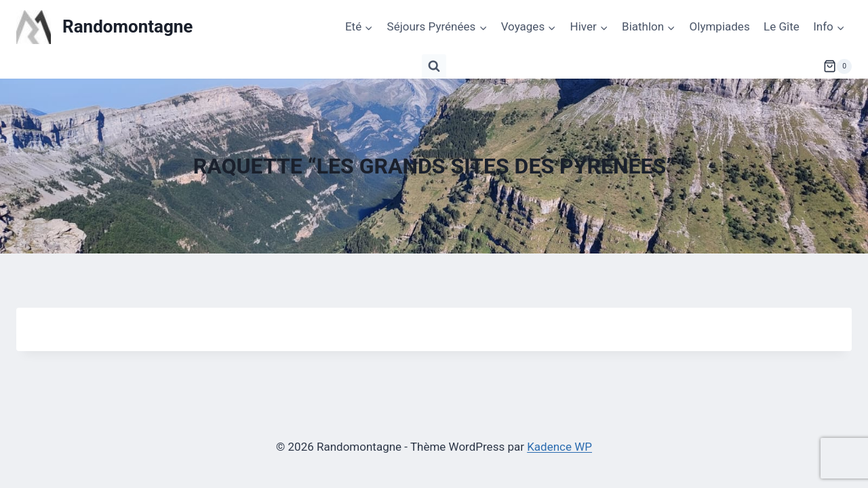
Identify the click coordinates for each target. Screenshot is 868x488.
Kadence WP (559, 447)
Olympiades (720, 26)
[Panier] (837, 66)
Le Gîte (782, 26)
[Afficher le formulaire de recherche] (434, 66)
